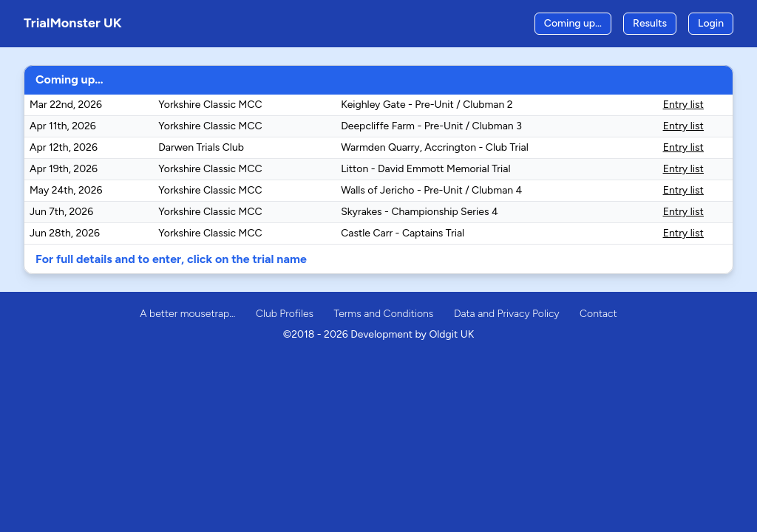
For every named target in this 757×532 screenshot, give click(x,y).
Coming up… (573, 23)
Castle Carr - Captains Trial (403, 233)
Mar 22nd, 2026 (66, 105)
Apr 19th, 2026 (64, 169)
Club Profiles (285, 314)
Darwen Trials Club (201, 147)
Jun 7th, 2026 (61, 212)
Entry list (683, 105)
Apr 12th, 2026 (64, 147)
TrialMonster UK (73, 23)
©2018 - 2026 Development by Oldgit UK (378, 334)
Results (650, 23)
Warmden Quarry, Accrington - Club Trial (435, 147)
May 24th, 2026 (66, 190)
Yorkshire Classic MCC (210, 105)
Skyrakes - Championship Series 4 (419, 212)
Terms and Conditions (384, 314)
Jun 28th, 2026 (65, 233)
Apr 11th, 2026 (63, 126)
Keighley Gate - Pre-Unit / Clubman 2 (427, 105)
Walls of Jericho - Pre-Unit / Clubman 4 (431, 190)
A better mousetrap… (187, 314)
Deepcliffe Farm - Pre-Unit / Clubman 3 (431, 126)
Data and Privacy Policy (507, 314)
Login (711, 23)
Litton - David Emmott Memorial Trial (425, 169)
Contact (598, 314)
